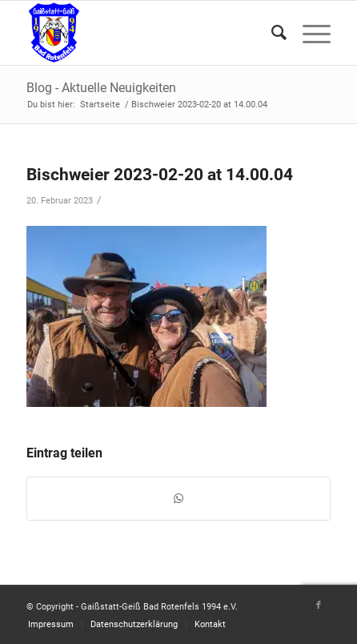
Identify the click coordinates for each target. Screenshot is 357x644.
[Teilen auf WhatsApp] (178, 499)
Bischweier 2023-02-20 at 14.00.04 (160, 175)
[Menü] (309, 33)
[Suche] (271, 33)
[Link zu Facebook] (319, 606)
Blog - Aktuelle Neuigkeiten (101, 88)
